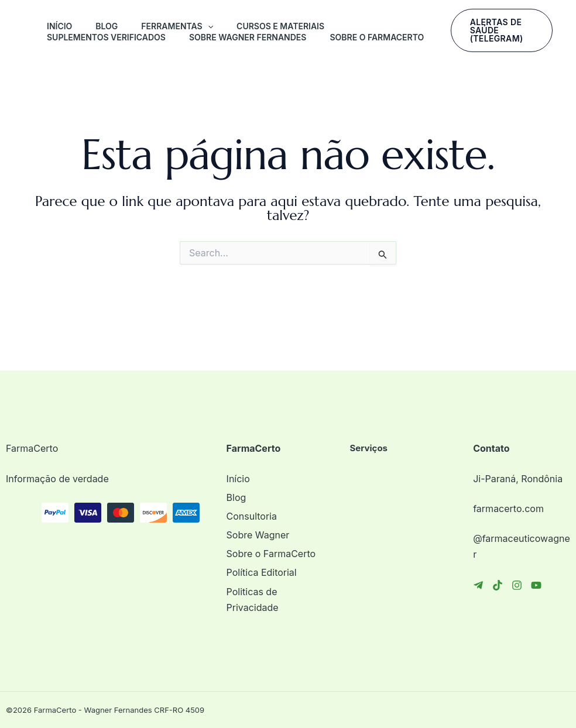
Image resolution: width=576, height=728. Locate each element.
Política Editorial (262, 572)
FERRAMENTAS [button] (177, 26)
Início (59, 26)
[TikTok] (498, 585)
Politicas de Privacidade (253, 600)
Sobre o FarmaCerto (377, 37)
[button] (208, 26)
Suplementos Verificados (106, 37)
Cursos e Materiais (280, 26)
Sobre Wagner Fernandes (248, 37)
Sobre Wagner (258, 535)
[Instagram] (517, 585)
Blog (107, 26)
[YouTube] (536, 585)
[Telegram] (478, 585)
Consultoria (252, 516)
